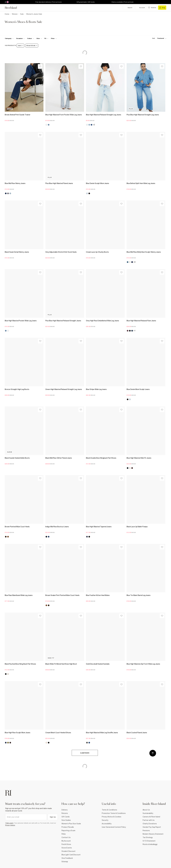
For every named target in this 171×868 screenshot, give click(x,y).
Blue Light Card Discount (71, 855)
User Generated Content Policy (114, 827)
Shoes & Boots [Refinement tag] (32, 46)
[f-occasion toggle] (20, 38)
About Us (146, 810)
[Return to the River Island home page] (13, 8)
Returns (65, 813)
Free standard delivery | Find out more (49, 2)
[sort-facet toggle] (159, 38)
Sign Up (53, 817)
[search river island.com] (129, 8)
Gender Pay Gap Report (152, 827)
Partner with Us (149, 820)
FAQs (64, 834)
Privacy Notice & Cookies (112, 817)
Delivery (65, 810)
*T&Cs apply (9, 823)
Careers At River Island (151, 817)
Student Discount (68, 851)
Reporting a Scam (68, 831)
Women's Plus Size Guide (71, 824)
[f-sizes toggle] (39, 38)
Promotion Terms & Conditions (114, 813)
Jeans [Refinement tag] (20, 46)
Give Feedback (67, 858)
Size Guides (66, 820)
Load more (85, 753)
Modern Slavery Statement (153, 834)
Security (105, 820)
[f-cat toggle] (9, 38)
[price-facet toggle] (54, 38)
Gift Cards (66, 817)
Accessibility (107, 824)
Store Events (67, 848)
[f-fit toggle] (46, 38)
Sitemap (65, 862)
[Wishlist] (40, 66)
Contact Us (66, 837)
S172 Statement (149, 841)
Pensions (146, 831)
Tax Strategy (148, 837)
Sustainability (148, 813)
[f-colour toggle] (31, 38)
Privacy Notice (10, 825)
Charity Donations (150, 824)
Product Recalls (68, 827)
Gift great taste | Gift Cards (85, 2)
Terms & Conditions (109, 810)
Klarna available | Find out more (122, 2)
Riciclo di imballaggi (150, 844)
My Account (66, 841)
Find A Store (66, 844)
